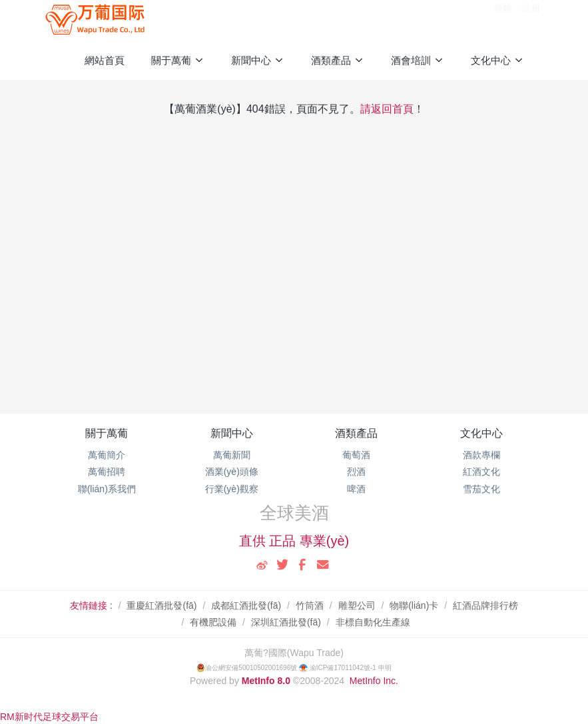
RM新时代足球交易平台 (49, 717)
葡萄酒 (356, 455)
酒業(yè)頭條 (232, 472)
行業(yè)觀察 (232, 489)
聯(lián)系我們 (107, 489)
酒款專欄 (481, 455)
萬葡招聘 (107, 472)
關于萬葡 (107, 433)
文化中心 (481, 433)
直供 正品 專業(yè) (294, 541)
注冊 (531, 19)
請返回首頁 (387, 109)
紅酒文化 (481, 472)
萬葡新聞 (232, 455)
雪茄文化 (481, 489)
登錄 (503, 19)
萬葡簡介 (107, 455)
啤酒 (356, 489)
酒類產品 (356, 433)
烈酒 (356, 472)
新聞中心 (232, 433)
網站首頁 (105, 60)
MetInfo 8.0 (266, 681)
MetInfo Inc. (374, 681)
